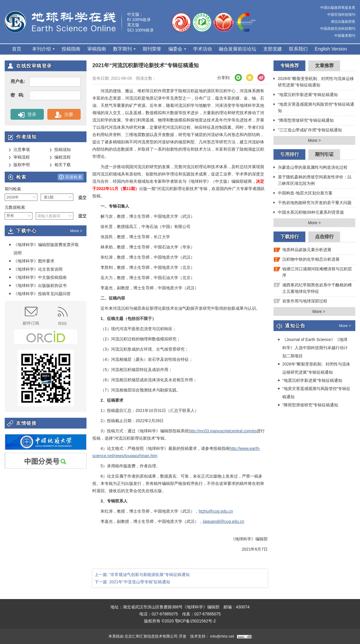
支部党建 (273, 49)
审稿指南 (97, 49)
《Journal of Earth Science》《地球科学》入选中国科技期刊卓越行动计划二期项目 (313, 348)
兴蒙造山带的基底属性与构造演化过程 (310, 168)
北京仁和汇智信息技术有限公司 (151, 636)
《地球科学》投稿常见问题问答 (40, 294)
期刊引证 (324, 154)
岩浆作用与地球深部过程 (300, 302)
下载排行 (290, 237)
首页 (17, 49)
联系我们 (298, 49)
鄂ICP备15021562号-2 (195, 621)
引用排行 (290, 154)
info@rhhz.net (222, 636)
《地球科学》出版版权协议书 (38, 286)
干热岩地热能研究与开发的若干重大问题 (313, 203)
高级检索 (71, 177)
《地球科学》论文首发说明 (36, 269)
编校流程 (60, 157)
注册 (64, 115)
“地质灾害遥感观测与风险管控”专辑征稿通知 (314, 107)
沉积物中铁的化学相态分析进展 (307, 261)
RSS (63, 316)
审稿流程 (19, 157)
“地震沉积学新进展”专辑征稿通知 (306, 95)
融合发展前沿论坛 (238, 49)
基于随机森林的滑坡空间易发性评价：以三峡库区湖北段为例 (313, 180)
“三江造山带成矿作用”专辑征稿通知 (308, 130)
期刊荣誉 (152, 49)
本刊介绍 (43, 49)
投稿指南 (71, 49)
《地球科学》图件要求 (32, 261)
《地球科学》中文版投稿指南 (38, 277)
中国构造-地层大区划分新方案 (303, 194)
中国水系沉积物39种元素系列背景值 (309, 213)
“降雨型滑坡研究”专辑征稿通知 (304, 121)
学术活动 (202, 49)
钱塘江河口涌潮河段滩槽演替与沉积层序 (313, 272)
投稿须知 (60, 150)
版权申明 (19, 165)
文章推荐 (324, 66)
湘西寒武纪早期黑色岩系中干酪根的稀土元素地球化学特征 (313, 288)
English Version (331, 49)
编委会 (177, 49)
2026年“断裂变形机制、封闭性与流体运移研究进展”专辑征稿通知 (314, 82)
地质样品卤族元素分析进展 (302, 251)
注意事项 (19, 150)
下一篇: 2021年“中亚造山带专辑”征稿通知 (132, 582)
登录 (27, 115)
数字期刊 (124, 49)
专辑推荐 (290, 66)
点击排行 (324, 237)
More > (76, 231)
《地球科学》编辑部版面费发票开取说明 (44, 249)
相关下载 (60, 165)
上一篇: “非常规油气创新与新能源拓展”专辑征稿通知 (142, 575)
